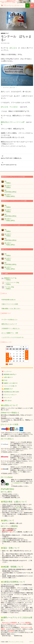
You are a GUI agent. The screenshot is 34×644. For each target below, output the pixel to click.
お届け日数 (18, 508)
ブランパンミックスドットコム (14, 5)
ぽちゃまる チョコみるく (10, 107)
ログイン (31, 642)
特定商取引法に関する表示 (12, 392)
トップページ (8, 371)
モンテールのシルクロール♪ (17, 163)
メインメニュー (32, 5)
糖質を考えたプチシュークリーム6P (13, 122)
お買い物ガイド (8, 377)
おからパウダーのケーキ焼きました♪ (17, 157)
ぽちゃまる (13, 48)
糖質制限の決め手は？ (10, 374)
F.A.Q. (6, 380)
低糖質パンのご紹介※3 (11, 383)
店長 (8, 43)
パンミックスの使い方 (10, 386)
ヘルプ (19, 447)
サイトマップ (8, 398)
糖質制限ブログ (5, 33)
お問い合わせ (8, 400)
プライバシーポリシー (10, 395)
